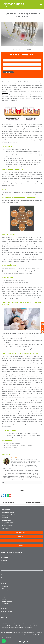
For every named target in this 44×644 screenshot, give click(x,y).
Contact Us (4, 600)
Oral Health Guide (5, 529)
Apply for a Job (5, 586)
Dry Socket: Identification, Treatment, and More (19, 445)
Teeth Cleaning (5, 524)
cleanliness (15, 254)
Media (3, 588)
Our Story (4, 592)
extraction (38, 162)
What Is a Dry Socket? (12, 447)
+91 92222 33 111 (15, 636)
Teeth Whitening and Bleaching (8, 525)
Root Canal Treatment (6, 521)
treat (40, 139)
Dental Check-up (5, 516)
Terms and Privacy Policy (7, 596)
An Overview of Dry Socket (13, 444)
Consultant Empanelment (7, 602)
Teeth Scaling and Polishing (7, 522)
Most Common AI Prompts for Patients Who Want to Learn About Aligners (17, 628)
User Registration (5, 603)
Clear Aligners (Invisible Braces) (8, 513)
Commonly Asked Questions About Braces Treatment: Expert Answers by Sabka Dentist (19, 626)
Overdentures (4, 527)
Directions (34, 636)
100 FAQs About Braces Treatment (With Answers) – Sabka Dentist (15, 622)
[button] (41, 4)
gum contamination (13, 260)
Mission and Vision (5, 590)
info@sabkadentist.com (26, 636)
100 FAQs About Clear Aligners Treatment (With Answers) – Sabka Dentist (17, 620)
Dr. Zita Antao (11, 433)
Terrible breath (10, 164)
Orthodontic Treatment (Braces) (8, 514)
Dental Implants (5, 517)
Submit (8, 72)
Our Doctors (4, 594)
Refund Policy (4, 598)
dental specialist (32, 184)
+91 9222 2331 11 (8, 638)
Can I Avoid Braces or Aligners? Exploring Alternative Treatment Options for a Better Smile (20, 624)
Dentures (3, 519)
